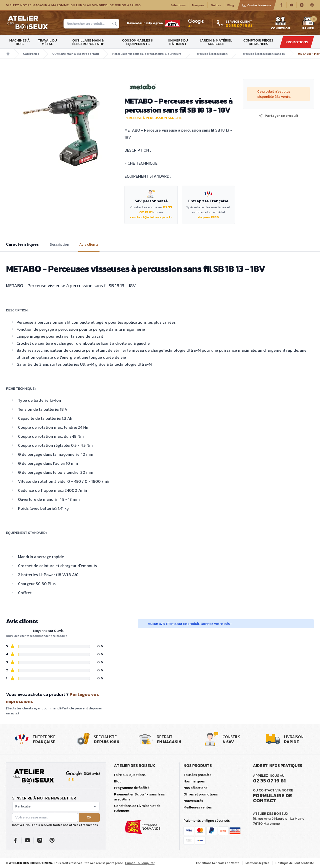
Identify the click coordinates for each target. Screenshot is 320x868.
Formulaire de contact (272, 798)
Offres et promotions (201, 794)
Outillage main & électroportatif (88, 42)
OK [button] (89, 817)
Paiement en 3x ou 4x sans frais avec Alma (139, 797)
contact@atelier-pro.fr (151, 217)
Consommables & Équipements (138, 42)
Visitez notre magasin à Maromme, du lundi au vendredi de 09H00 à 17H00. (74, 5)
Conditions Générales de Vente (218, 863)
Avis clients (89, 245)
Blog (231, 5)
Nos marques (194, 781)
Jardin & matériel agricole (216, 42)
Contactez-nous (257, 5)
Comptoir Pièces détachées (258, 42)
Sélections (178, 5)
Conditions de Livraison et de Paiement (137, 808)
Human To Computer (140, 863)
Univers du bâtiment (178, 42)
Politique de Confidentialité (295, 863)
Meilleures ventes (198, 807)
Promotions (297, 42)
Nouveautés (193, 801)
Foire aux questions (130, 775)
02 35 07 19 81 (269, 781)
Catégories (31, 54)
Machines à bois (19, 42)
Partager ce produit (278, 116)
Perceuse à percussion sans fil (263, 54)
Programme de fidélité (132, 788)
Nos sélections (195, 788)
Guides (216, 5)
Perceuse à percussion (211, 54)
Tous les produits (197, 775)
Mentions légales (257, 863)
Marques (198, 5)
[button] (278, 116)
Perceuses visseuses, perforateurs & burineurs (147, 54)
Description (59, 245)
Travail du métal (47, 42)
